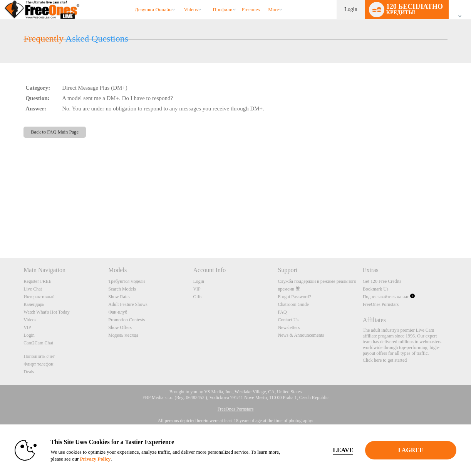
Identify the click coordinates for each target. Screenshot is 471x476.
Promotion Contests (127, 320)
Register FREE (37, 281)
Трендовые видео (180, 0)
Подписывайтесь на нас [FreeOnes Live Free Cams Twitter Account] (389, 297)
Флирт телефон (39, 364)
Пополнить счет (39, 356)
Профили (223, 9)
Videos (191, 9)
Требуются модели (127, 281)
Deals (29, 372)
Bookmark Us (376, 289)
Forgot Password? (295, 297)
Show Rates (119, 297)
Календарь (34, 304)
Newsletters (289, 327)
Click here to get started (385, 360)
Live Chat (33, 289)
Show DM (0, 229)
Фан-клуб (118, 312)
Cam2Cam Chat (38, 343)
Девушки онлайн (153, 9)
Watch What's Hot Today (47, 312)
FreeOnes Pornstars (381, 304)
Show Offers (120, 327)
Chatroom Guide (293, 304)
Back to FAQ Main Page (55, 132)
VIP (27, 327)
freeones (251, 9)
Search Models (122, 289)
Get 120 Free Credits (382, 281)
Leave (343, 450)
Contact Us (288, 320)
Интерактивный (39, 297)
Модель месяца (123, 335)
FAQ (282, 312)
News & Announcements (301, 335)
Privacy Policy (95, 459)
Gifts (198, 297)
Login (351, 9)
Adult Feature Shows (128, 304)
